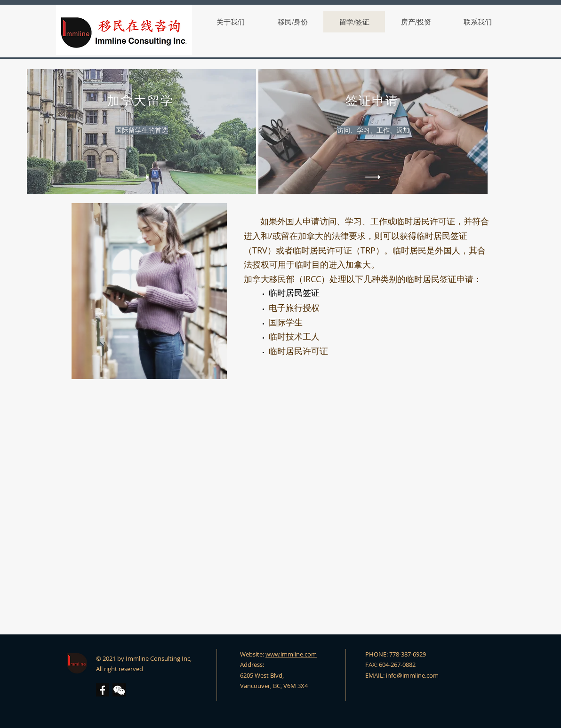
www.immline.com (291, 654)
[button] (119, 690)
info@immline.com (412, 675)
